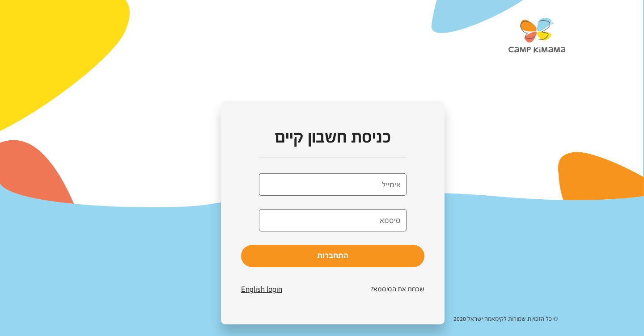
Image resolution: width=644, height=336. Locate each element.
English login (262, 289)
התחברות (333, 255)
